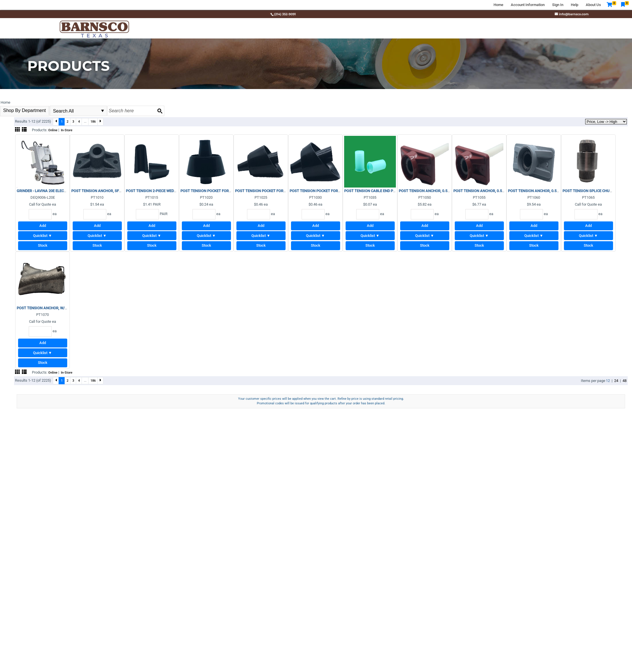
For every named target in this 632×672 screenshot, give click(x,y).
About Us (593, 5)
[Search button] (160, 111)
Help (575, 5)
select (103, 111)
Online (53, 130)
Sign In (558, 5)
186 (93, 121)
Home (498, 5)
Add (43, 226)
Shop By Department (25, 110)
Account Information (528, 5)
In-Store (67, 130)
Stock (43, 245)
